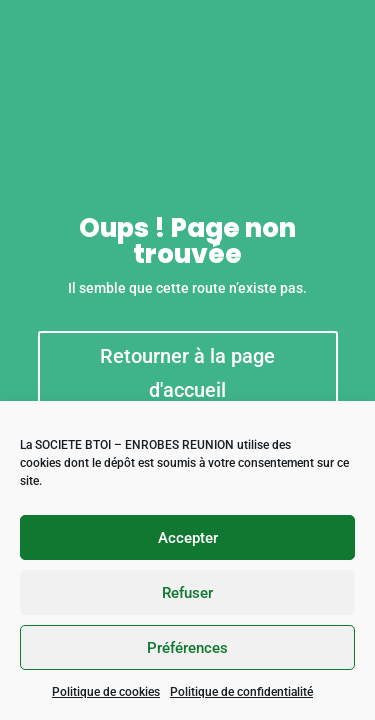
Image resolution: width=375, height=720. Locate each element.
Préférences (187, 648)
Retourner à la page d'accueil (187, 373)
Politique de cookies (106, 692)
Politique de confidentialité (241, 692)
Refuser (187, 593)
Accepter (188, 538)
